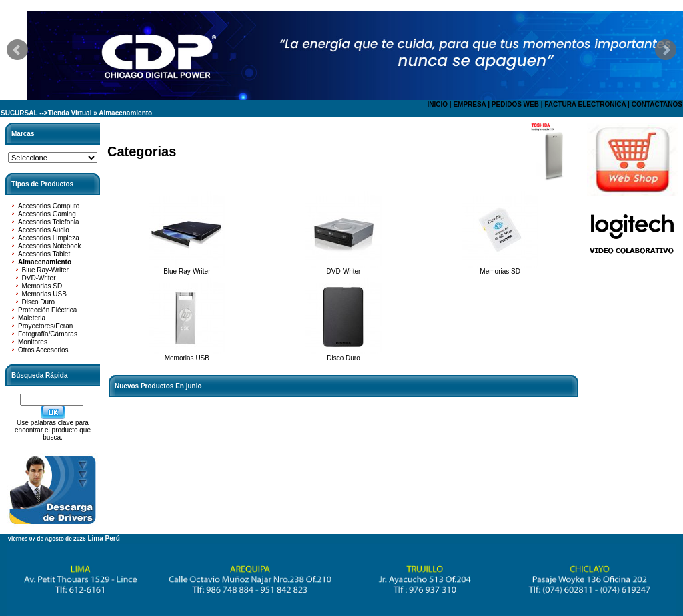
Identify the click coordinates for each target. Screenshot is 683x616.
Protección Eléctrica (47, 310)
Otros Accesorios (43, 350)
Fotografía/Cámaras (48, 334)
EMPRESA (469, 104)
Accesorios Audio (44, 230)
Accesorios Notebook (50, 246)
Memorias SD (42, 286)
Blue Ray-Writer (45, 270)
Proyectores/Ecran (45, 326)
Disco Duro (38, 302)
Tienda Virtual (70, 113)
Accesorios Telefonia (49, 222)
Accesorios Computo (49, 206)
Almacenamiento (125, 113)
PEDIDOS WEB (515, 104)
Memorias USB (44, 294)
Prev (17, 50)
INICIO (437, 104)
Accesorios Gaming (47, 214)
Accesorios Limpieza (49, 238)
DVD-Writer (39, 278)
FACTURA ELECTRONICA (585, 104)
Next (666, 50)
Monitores (33, 342)
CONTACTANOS (657, 104)
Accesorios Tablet (44, 254)
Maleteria (32, 318)
